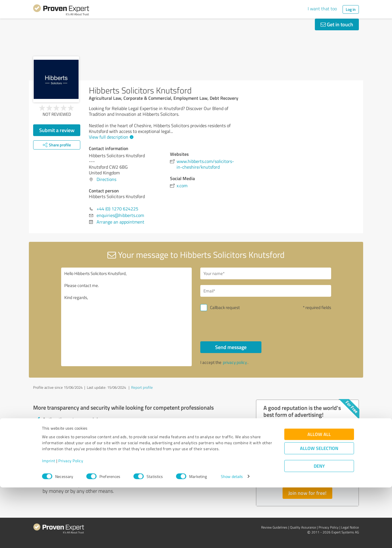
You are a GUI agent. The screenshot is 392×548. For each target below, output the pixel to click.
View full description (110, 137)
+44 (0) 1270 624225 (117, 209)
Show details (232, 537)
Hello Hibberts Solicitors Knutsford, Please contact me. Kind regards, (127, 317)
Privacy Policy (71, 521)
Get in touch (337, 24)
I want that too (322, 9)
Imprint (49, 521)
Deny (319, 527)
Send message (231, 347)
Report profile (142, 387)
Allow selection (319, 509)
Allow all (319, 495)
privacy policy (235, 362)
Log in (351, 9)
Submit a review (57, 130)
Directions (106, 179)
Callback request (225, 307)
